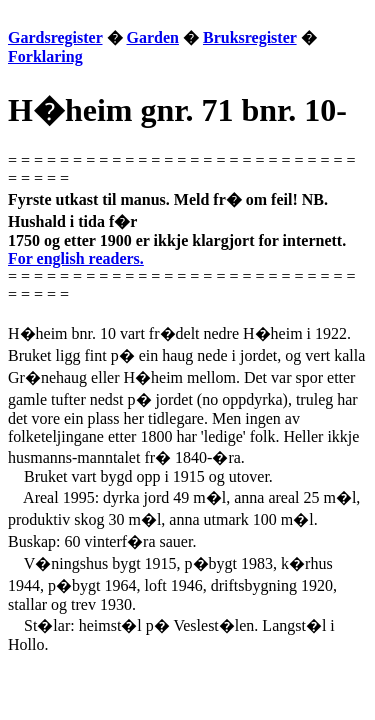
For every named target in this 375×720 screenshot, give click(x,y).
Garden (153, 37)
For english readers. (76, 258)
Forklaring (45, 56)
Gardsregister (55, 37)
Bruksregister (250, 37)
